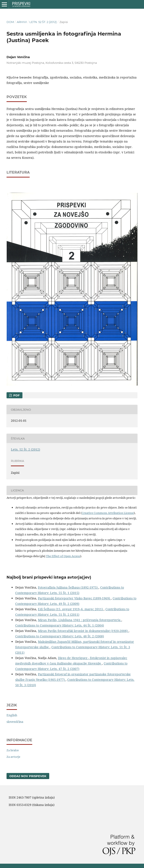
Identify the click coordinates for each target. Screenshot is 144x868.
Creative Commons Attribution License (108, 513)
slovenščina (15, 722)
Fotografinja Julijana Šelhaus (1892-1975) (68, 587)
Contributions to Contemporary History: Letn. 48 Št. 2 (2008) (60, 636)
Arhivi (22, 22)
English (12, 715)
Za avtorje (13, 757)
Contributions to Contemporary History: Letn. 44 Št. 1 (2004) (60, 625)
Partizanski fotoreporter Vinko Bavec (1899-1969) (74, 598)
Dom (10, 22)
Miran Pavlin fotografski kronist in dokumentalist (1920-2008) (83, 631)
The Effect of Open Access (63, 556)
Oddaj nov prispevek (28, 776)
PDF (16, 395)
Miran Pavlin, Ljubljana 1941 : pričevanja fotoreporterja (80, 620)
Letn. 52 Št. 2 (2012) (43, 22)
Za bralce (13, 750)
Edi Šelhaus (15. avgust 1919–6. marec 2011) (71, 609)
